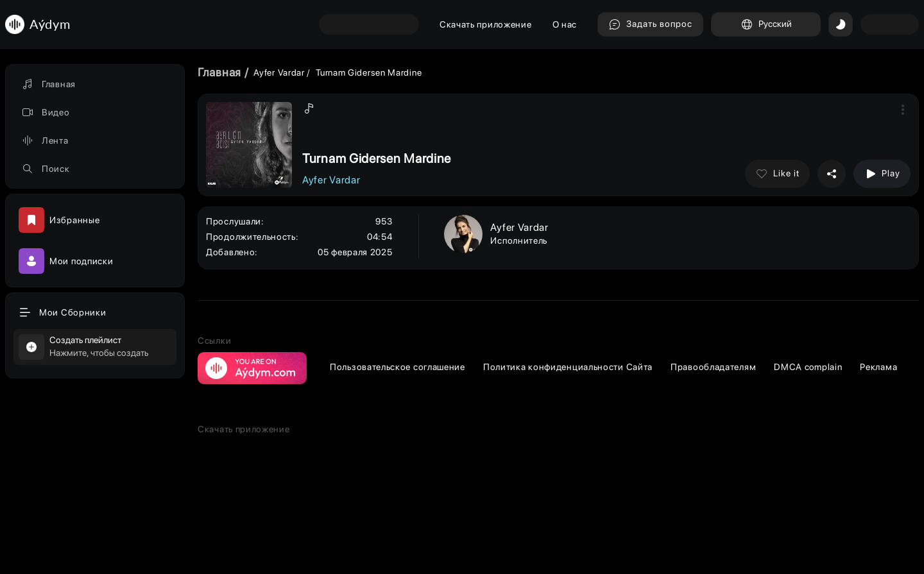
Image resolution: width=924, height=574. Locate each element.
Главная (219, 72)
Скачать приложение (486, 24)
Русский (766, 24)
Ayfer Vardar (279, 72)
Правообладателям (713, 367)
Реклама (878, 367)
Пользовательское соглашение (398, 367)
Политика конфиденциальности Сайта (568, 367)
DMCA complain (808, 367)
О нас (565, 24)
